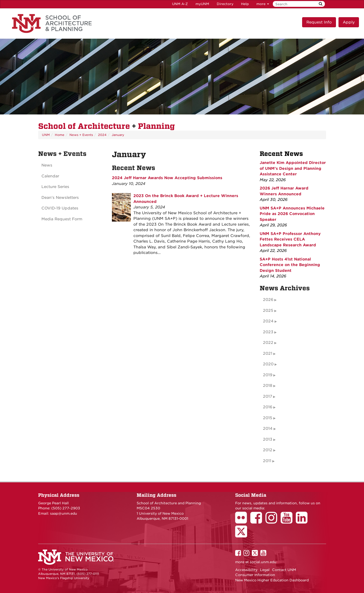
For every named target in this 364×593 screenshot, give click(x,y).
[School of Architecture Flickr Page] (243, 521)
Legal (265, 570)
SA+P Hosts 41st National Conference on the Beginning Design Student (290, 265)
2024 (102, 135)
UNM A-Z (180, 4)
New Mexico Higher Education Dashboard (272, 580)
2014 (268, 429)
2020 (268, 364)
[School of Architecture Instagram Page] (273, 521)
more (263, 4)
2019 (268, 375)
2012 (268, 450)
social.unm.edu (263, 562)
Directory (225, 4)
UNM (46, 135)
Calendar (50, 176)
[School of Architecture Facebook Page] (258, 521)
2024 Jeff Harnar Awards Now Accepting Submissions (167, 178)
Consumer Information (255, 575)
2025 (268, 311)
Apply (349, 22)
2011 (267, 461)
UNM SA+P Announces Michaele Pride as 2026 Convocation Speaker (292, 214)
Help (245, 4)
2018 (268, 386)
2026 (268, 300)
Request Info (319, 22)
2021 (268, 353)
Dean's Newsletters (60, 198)
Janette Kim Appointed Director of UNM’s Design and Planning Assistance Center (293, 168)
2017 (268, 396)
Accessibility (246, 570)
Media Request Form (62, 219)
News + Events (81, 135)
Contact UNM (284, 570)
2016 (268, 407)
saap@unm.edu (64, 513)
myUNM (202, 4)
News (47, 165)
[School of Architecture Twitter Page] (243, 535)
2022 (268, 343)
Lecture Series (55, 187)
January (118, 135)
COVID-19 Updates (60, 208)
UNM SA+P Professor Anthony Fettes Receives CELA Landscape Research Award (290, 239)
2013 (268, 439)
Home (60, 135)
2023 (268, 332)
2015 (268, 418)
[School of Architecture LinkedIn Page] (303, 521)
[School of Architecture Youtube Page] (288, 521)
